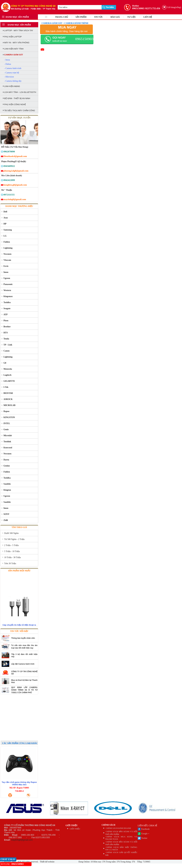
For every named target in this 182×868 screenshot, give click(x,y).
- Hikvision (9, 77)
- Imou (7, 60)
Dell (5, 212)
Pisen (6, 321)
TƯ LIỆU (132, 17)
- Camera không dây (13, 81)
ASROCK (8, 399)
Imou (6, 272)
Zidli (6, 520)
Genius (7, 466)
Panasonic (8, 284)
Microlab (8, 436)
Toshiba (7, 302)
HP (5, 224)
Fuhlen (7, 242)
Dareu (6, 460)
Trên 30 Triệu (10, 563)
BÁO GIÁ (115, 17)
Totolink (7, 442)
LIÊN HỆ (148, 17)
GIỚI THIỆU (72, 825)
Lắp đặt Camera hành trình (23, 664)
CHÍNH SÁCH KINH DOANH (118, 828)
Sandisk (7, 484)
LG (5, 236)
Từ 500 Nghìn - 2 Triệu (14, 539)
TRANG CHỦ (62, 17)
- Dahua (8, 64)
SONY (6, 514)
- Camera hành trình (13, 68)
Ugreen (7, 278)
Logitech (7, 375)
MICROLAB (9, 405)
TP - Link (8, 345)
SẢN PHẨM (81, 17)
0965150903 (138, 8)
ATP (6, 315)
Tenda (6, 339)
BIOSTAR (8, 393)
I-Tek (6, 387)
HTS (6, 333)
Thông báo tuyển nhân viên (23, 638)
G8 (5, 363)
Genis (6, 429)
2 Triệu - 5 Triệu (11, 545)
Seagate (7, 308)
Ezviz (6, 266)
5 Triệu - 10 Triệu (12, 551)
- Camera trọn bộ (12, 73)
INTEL (7, 423)
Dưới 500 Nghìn (11, 533)
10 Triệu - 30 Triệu (13, 557)
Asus (6, 218)
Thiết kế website (47, 862)
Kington (7, 490)
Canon (7, 351)
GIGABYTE (9, 381)
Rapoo (6, 411)
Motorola (8, 369)
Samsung (8, 230)
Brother (7, 327)
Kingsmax (8, 296)
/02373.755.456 (152, 8)
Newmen (7, 254)
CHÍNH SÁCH (108, 825)
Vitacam (7, 260)
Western (7, 290)
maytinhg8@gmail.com (22, 840)
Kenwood (8, 448)
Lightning (8, 248)
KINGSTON (9, 417)
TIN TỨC (99, 17)
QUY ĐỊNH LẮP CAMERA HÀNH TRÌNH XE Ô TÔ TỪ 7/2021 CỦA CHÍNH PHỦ (24, 690)
